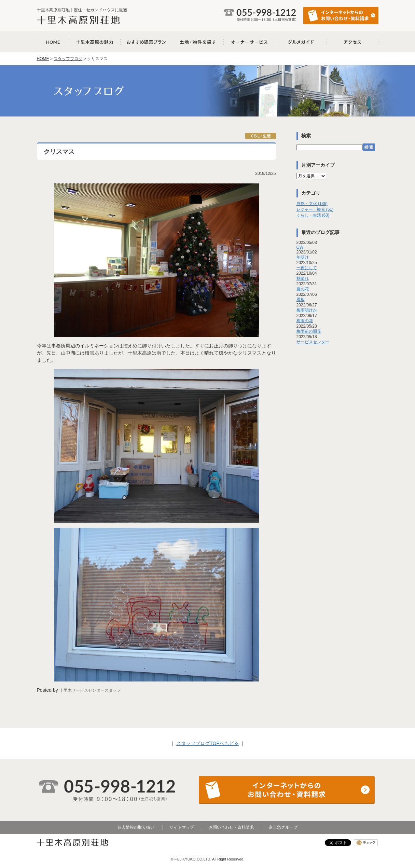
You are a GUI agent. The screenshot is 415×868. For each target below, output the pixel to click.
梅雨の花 (305, 321)
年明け (303, 257)
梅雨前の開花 (309, 331)
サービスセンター (313, 342)
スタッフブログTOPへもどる (207, 743)
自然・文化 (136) (312, 204)
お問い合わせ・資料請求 (231, 827)
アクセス (353, 42)
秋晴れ (303, 278)
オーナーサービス (250, 42)
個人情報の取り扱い (136, 827)
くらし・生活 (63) (313, 215)
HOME (43, 59)
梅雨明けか (307, 310)
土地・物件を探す (198, 42)
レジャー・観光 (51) (315, 209)
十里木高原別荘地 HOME (53, 42)
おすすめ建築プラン (146, 42)
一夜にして (307, 268)
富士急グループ (283, 827)
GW (300, 247)
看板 (301, 300)
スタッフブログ (68, 59)
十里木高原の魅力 (95, 42)
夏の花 (303, 289)
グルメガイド (301, 42)
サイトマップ (182, 827)
